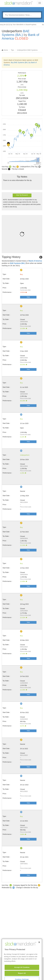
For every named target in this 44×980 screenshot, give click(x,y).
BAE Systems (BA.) (16, 33)
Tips (12, 50)
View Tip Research (22, 195)
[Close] (39, 951)
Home (6, 50)
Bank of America (35, 261)
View (28, 297)
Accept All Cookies (22, 976)
